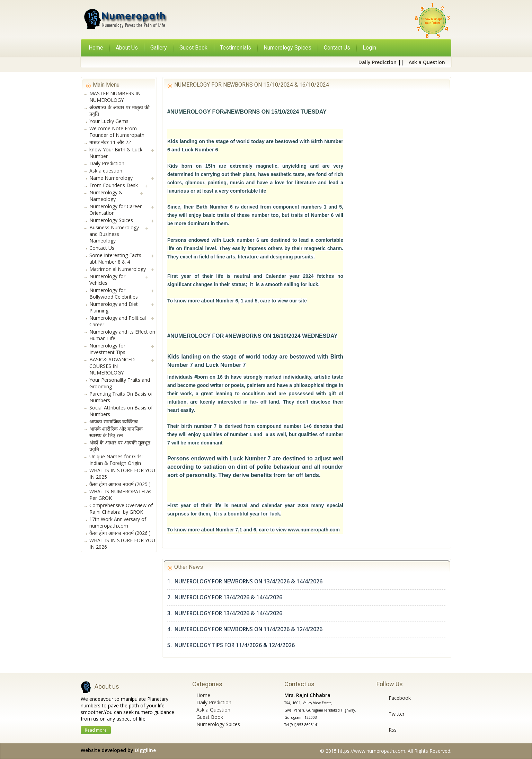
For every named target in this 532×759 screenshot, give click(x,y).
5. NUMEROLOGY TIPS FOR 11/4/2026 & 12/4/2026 (231, 645)
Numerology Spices (218, 724)
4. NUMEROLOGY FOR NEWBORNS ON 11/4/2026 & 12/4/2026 (245, 629)
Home (96, 48)
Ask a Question (213, 710)
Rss (393, 730)
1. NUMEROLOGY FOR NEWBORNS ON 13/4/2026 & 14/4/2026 (245, 581)
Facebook (400, 698)
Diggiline (145, 750)
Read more (96, 730)
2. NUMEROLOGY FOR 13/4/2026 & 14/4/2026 (225, 597)
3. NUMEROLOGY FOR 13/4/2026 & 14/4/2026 (225, 613)
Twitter (397, 714)
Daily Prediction (214, 702)
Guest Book (210, 717)
